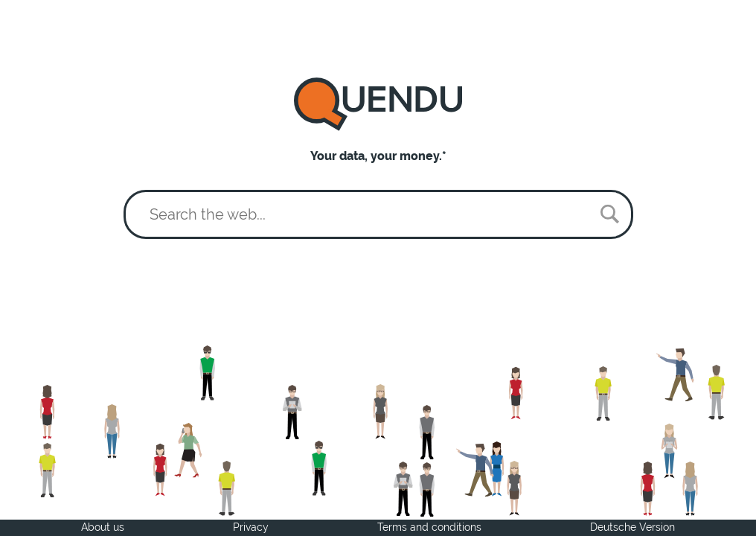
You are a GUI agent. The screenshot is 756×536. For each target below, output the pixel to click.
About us (103, 527)
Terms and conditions (429, 527)
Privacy (251, 527)
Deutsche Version (632, 527)
